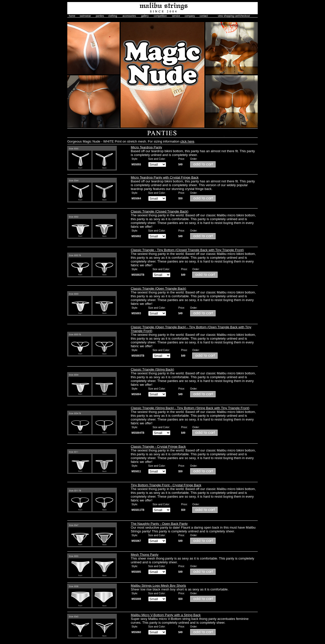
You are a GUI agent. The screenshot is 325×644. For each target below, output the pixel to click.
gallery (145, 16)
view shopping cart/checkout (234, 16)
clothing (112, 16)
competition (160, 16)
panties (100, 16)
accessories (129, 16)
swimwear (85, 16)
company (190, 16)
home (72, 16)
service (176, 16)
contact (204, 16)
